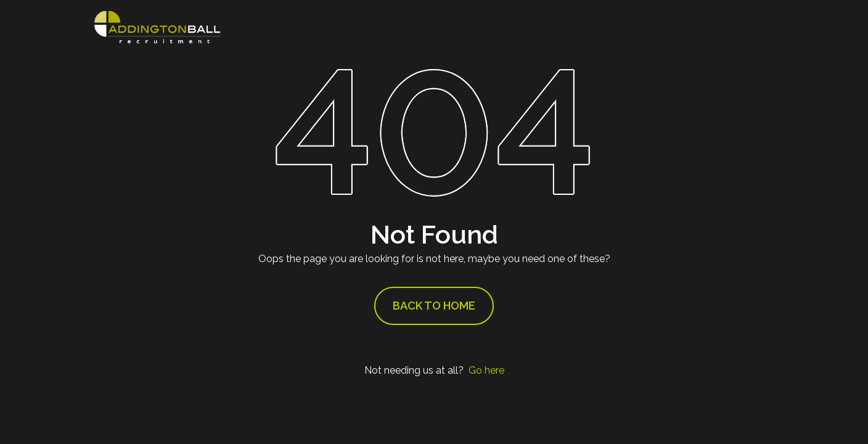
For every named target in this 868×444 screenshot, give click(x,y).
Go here (486, 370)
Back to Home (434, 306)
